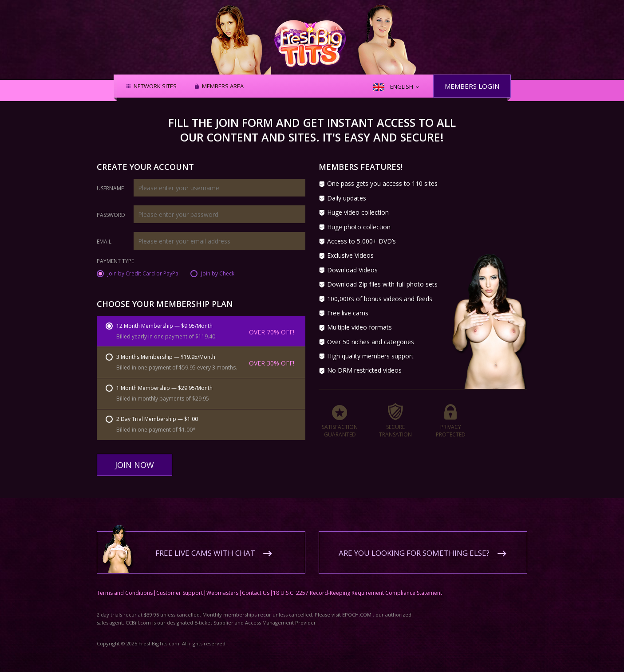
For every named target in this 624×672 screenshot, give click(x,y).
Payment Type (115, 262)
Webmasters (222, 586)
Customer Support (180, 586)
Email (104, 242)
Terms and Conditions (125, 586)
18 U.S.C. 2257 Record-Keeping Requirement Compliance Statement (357, 586)
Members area (223, 86)
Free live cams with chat (205, 546)
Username (110, 189)
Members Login (472, 86)
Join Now (134, 465)
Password (111, 215)
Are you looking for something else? (414, 546)
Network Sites (155, 86)
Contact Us (256, 586)
